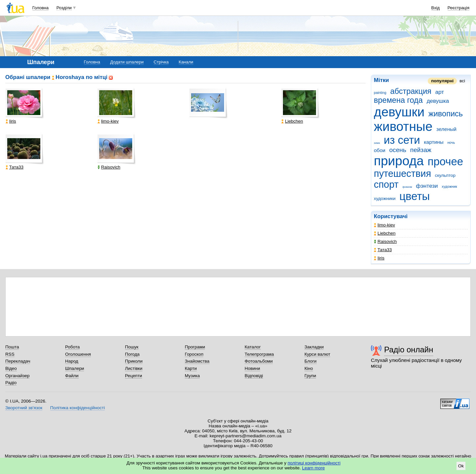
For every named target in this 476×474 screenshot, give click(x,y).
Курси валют (317, 354)
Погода (132, 354)
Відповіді (254, 376)
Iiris (379, 258)
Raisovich (385, 241)
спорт (386, 184)
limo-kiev (384, 225)
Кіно (309, 368)
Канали (186, 62)
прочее (446, 161)
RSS (10, 354)
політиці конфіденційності (314, 463)
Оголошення (78, 354)
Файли (72, 376)
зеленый (446, 129)
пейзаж (421, 150)
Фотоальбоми (259, 361)
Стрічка (161, 62)
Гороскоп (194, 354)
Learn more (314, 468)
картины (434, 142)
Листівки (134, 368)
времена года (398, 100)
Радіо (11, 383)
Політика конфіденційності (78, 408)
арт (440, 92)
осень (398, 150)
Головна (40, 8)
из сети (402, 140)
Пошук (132, 347)
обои (380, 150)
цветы (415, 196)
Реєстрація (458, 8)
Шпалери (75, 368)
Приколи (134, 361)
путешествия (402, 174)
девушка (438, 101)
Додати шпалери (127, 62)
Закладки (314, 347)
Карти (191, 368)
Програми (195, 347)
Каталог (253, 347)
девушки (399, 112)
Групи (310, 376)
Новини (252, 368)
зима (377, 143)
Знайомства (197, 361)
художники (385, 198)
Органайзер (17, 376)
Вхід (436, 8)
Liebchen (385, 233)
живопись (446, 114)
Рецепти (134, 376)
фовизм (407, 187)
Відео (11, 368)
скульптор (445, 175)
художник (449, 186)
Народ (72, 361)
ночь (451, 142)
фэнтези (427, 186)
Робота (72, 347)
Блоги (311, 361)
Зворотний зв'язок (24, 408)
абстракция (411, 91)
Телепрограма (259, 354)
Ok (461, 466)
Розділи (64, 8)
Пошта (12, 347)
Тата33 (383, 250)
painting (380, 93)
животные (403, 126)
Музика (192, 376)
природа (399, 161)
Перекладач (18, 361)
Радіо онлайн (409, 350)
